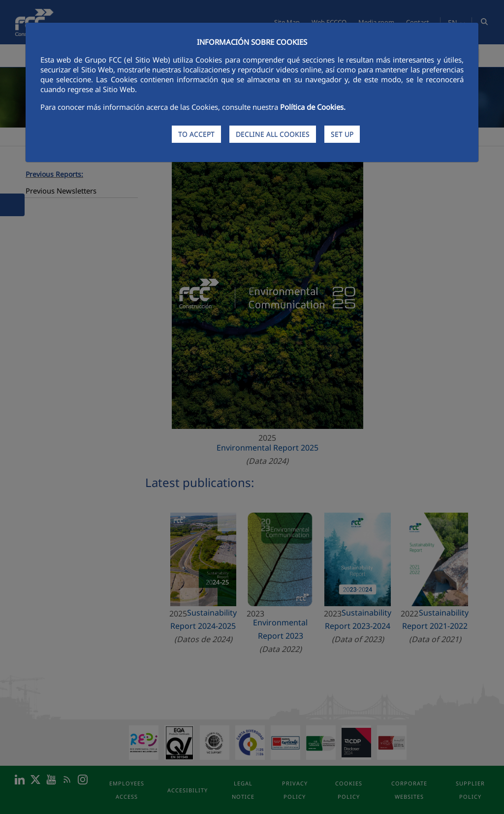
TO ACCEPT (196, 134)
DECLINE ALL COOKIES (273, 134)
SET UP (342, 134)
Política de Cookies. (313, 107)
